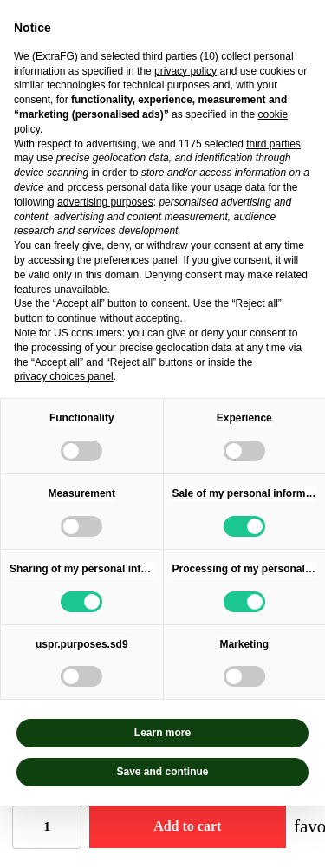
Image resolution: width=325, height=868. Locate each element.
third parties (273, 144)
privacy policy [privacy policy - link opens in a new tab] (185, 71)
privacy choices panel (64, 376)
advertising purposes (105, 202)
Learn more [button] (162, 733)
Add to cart (187, 826)
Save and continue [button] (162, 772)
